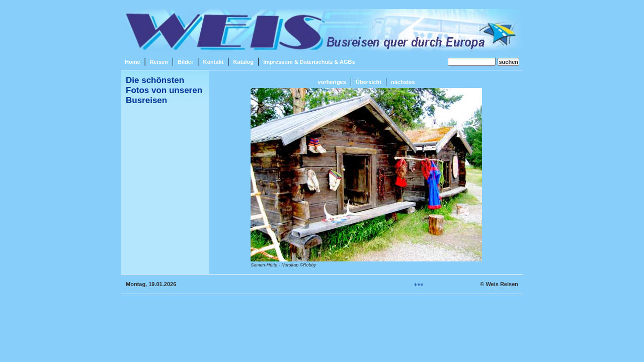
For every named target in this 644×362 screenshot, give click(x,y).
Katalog (244, 62)
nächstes (403, 82)
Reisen (159, 62)
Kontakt (213, 62)
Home (133, 62)
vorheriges (332, 82)
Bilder (185, 62)
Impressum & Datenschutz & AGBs (309, 62)
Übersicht (369, 82)
